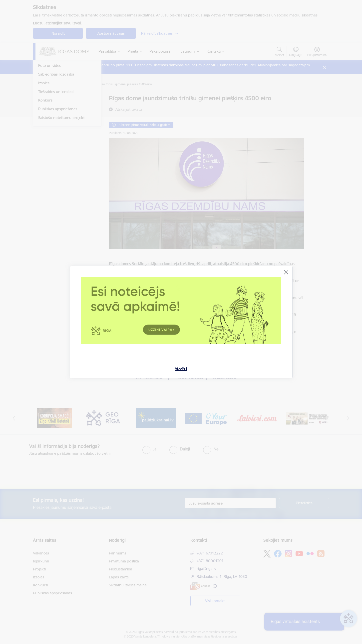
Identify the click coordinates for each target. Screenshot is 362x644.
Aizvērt (181, 369)
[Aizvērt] (286, 272)
